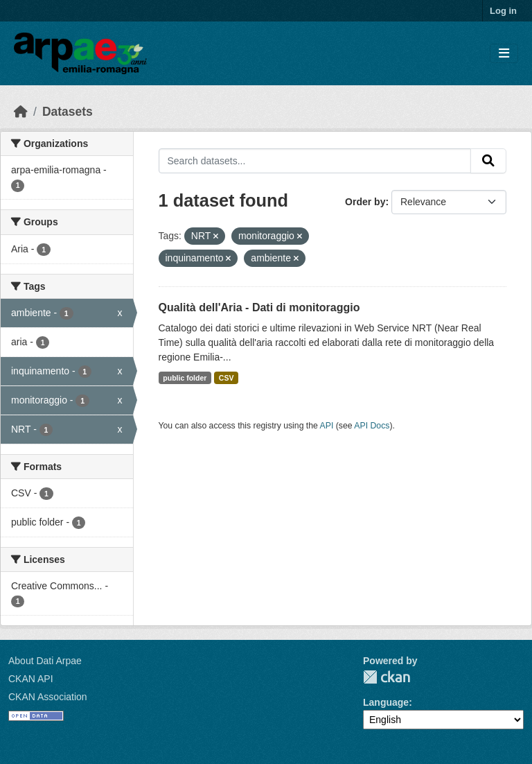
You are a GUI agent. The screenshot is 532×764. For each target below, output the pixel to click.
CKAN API (31, 679)
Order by (365, 202)
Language (386, 702)
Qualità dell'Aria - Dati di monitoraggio (259, 307)
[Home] (21, 112)
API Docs (372, 426)
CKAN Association (48, 697)
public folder (185, 378)
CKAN (387, 677)
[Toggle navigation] (504, 54)
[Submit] (488, 161)
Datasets (68, 112)
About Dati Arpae (45, 661)
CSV (227, 378)
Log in (503, 11)
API (327, 426)
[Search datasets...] (315, 161)
